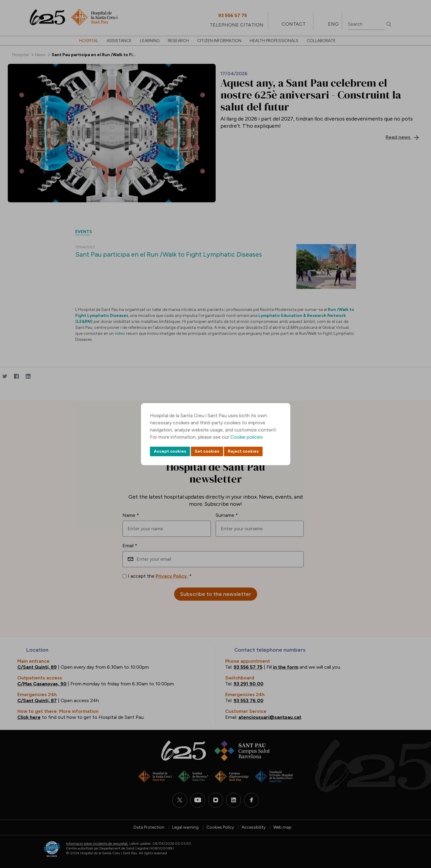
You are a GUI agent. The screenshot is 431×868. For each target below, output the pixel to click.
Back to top (416, 831)
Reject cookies (243, 451)
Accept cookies (170, 451)
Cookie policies (247, 437)
